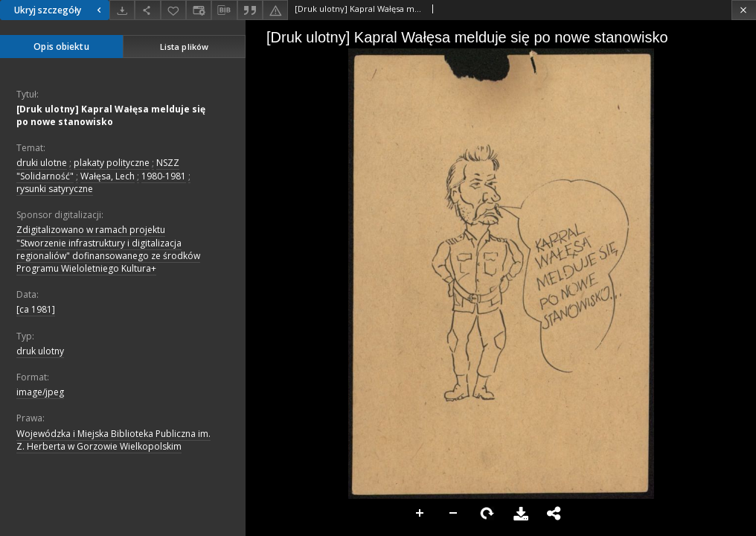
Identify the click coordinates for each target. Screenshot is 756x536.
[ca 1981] (36, 309)
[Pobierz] (122, 10)
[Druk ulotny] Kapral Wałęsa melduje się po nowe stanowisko (111, 115)
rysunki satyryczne (55, 189)
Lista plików (184, 47)
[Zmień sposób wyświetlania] (199, 10)
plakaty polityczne (112, 163)
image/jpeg (40, 392)
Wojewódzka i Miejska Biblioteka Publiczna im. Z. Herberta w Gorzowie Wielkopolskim (113, 440)
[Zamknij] (744, 10)
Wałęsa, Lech (108, 176)
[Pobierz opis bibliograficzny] (224, 10)
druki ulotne (42, 163)
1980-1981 (164, 176)
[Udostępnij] (147, 10)
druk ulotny (40, 351)
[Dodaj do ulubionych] (173, 10)
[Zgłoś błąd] (275, 10)
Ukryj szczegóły (60, 10)
